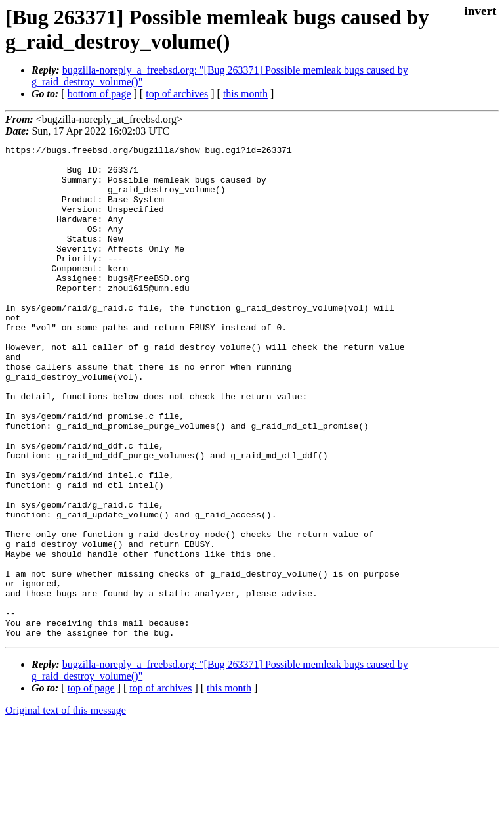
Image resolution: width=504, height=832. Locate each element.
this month (245, 94)
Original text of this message (66, 809)
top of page (91, 786)
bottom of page (99, 94)
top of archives (177, 94)
